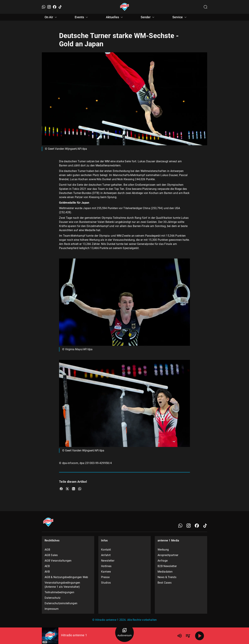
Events (82, 17)
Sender (148, 17)
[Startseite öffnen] (125, 7)
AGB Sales (51, 555)
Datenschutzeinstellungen (61, 603)
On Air (51, 17)
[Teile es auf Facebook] (61, 489)
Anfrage (163, 561)
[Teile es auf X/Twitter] (67, 489)
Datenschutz (53, 598)
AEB (47, 566)
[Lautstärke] (180, 636)
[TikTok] (60, 7)
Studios (106, 583)
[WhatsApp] (44, 7)
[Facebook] (55, 7)
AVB (47, 572)
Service (180, 17)
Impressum (52, 609)
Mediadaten (165, 572)
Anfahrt (106, 555)
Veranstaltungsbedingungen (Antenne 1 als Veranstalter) (62, 585)
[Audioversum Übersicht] (124, 633)
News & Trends (167, 577)
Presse (105, 577)
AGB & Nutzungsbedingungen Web (66, 577)
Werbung (163, 550)
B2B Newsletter (167, 566)
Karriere (106, 572)
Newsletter (108, 561)
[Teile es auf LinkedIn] (74, 489)
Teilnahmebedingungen (59, 592)
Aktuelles (115, 17)
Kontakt (106, 550)
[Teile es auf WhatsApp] (80, 489)
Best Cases (165, 583)
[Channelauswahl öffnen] (205, 7)
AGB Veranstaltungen (58, 561)
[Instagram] (49, 7)
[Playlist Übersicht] (188, 636)
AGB (47, 550)
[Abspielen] (200, 636)
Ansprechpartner (168, 555)
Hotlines (106, 566)
